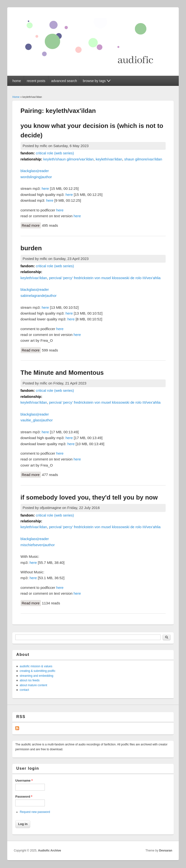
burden (31, 248)
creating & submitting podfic (37, 671)
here (45, 188)
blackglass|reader (35, 171)
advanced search (64, 81)
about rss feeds (30, 680)
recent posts (36, 81)
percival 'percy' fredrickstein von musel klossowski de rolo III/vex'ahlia (105, 278)
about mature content (33, 685)
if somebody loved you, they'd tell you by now (89, 497)
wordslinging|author (36, 177)
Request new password (35, 812)
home (17, 81)
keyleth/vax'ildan (109, 159)
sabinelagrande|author (39, 296)
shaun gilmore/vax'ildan (143, 159)
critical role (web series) (55, 153)
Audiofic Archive (50, 851)
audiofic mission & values (36, 666)
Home (16, 97)
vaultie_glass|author (37, 420)
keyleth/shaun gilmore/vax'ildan (69, 159)
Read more (31, 225)
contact (24, 690)
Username (24, 780)
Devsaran (166, 851)
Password (24, 797)
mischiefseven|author (38, 545)
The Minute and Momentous (62, 373)
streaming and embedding (36, 676)
